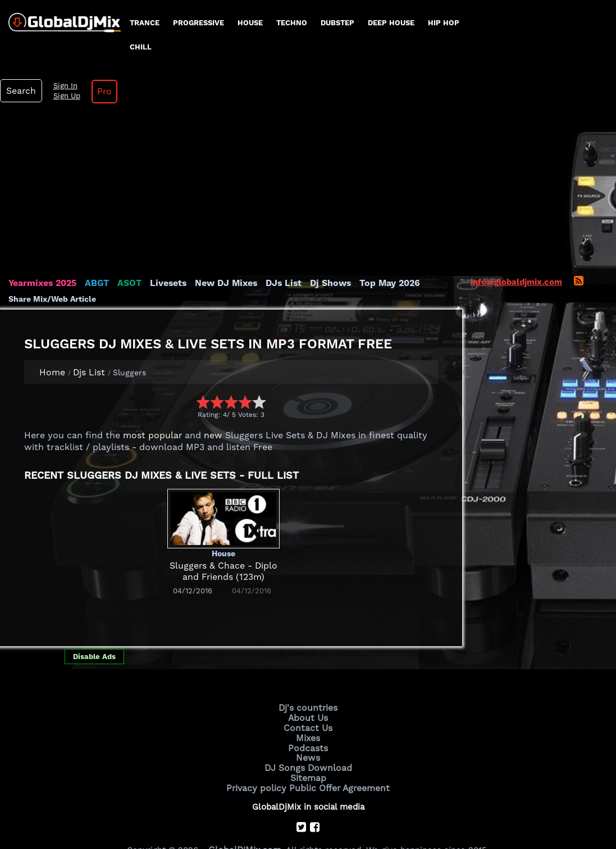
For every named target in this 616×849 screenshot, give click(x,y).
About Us (308, 674)
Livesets (163, 240)
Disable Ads (94, 614)
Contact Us (308, 684)
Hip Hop (444, 23)
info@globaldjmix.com (516, 239)
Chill (141, 47)
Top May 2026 (375, 240)
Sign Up (567, 27)
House (250, 23)
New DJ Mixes (218, 240)
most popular (150, 393)
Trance (145, 23)
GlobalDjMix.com (245, 801)
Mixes (308, 693)
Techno (292, 23)
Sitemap (308, 731)
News (308, 712)
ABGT (94, 240)
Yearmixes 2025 (41, 240)
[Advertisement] (308, 151)
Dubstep (337, 23)
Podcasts (308, 702)
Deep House (391, 23)
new (208, 393)
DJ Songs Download (308, 721)
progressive (199, 23)
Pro (603, 22)
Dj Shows (318, 240)
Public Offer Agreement (337, 741)
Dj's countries (308, 665)
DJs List (273, 240)
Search (523, 22)
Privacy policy (259, 741)
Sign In (565, 17)
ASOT (126, 240)
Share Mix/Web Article (52, 256)
